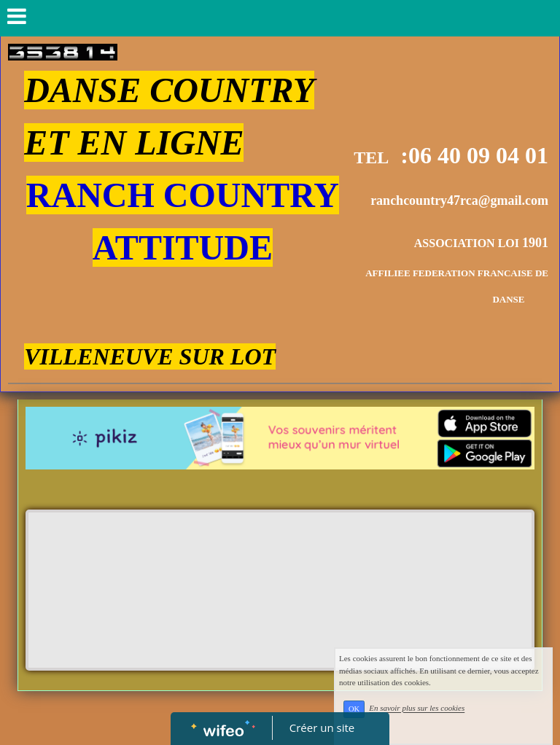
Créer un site (322, 728)
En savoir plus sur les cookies (436, 716)
